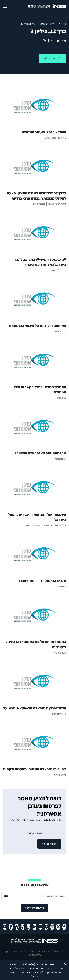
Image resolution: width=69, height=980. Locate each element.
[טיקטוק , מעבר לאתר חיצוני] (29, 927)
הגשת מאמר (49, 844)
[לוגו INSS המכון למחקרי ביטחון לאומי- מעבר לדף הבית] (35, 943)
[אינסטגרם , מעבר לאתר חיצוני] (52, 927)
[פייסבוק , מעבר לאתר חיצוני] (64, 927)
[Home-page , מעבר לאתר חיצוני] (17, 927)
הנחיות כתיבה (35, 833)
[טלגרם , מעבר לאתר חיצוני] (46, 927)
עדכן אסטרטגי (47, 24)
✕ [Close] (65, 964)
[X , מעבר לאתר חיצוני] (58, 927)
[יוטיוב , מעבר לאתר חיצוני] (40, 927)
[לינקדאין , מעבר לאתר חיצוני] (34, 927)
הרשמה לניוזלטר (34, 908)
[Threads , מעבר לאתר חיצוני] (23, 927)
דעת (35, 960)
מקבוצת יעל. (26, 960)
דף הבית (62, 24)
